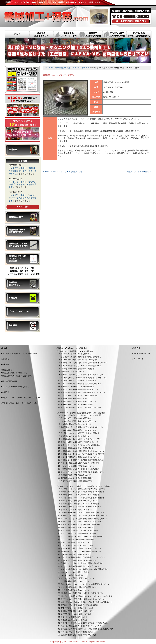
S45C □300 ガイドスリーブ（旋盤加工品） (64, 172)
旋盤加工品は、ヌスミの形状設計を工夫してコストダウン (83, 451)
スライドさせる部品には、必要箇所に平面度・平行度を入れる (84, 623)
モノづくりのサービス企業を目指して (139, 35)
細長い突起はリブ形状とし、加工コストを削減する (80, 504)
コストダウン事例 (17, 168)
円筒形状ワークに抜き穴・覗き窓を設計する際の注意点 (82, 460)
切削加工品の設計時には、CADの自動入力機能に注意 (81, 551)
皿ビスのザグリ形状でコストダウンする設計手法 (79, 530)
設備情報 (23, 150)
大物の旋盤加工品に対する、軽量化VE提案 (77, 448)
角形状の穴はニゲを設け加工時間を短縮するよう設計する (83, 492)
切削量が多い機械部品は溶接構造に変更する (78, 369)
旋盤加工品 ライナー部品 (138, 172)
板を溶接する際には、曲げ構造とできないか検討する (81, 357)
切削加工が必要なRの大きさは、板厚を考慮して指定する (82, 512)
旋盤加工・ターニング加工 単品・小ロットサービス (23, 106)
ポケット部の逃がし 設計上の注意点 (75, 572)
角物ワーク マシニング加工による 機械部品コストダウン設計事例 (85, 486)
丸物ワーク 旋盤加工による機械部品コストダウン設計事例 (82, 413)
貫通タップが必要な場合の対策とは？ (75, 542)
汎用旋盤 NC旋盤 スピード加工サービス (73, 68)
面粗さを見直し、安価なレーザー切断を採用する (79, 501)
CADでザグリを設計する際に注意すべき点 (77, 608)
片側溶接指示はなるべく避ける (73, 372)
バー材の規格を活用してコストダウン (75, 581)
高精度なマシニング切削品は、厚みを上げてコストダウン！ (83, 521)
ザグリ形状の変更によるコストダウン (75, 590)
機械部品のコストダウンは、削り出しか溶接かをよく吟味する (84, 363)
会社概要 (23, 326)
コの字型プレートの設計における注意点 (76, 614)
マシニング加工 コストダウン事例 (25, 274)
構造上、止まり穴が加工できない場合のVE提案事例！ (81, 445)
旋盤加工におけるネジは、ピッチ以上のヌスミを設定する (83, 454)
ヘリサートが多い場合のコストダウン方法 (77, 545)
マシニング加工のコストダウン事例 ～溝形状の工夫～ (82, 536)
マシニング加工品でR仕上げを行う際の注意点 (78, 539)
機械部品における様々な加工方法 (23, 231)
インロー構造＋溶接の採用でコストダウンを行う (79, 360)
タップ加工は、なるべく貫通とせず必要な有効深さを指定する (84, 519)
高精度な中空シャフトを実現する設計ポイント (78, 401)
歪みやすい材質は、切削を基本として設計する (78, 381)
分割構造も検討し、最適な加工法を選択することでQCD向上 (84, 378)
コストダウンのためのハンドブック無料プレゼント (22, 354)
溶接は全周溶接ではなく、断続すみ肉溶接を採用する (81, 366)
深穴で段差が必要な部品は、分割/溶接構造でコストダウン (83, 392)
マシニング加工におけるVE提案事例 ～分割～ (79, 533)
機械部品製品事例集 (23, 284)
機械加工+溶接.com (46, 17)
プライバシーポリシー (23, 312)
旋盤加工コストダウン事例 (90, 35)
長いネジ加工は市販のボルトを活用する (76, 354)
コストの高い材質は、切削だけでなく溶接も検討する (81, 384)
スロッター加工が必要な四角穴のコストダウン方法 (80, 463)
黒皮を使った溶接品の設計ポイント (74, 398)
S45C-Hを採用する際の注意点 (72, 575)
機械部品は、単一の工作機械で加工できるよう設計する (82, 427)
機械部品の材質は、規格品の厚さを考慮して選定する (81, 507)
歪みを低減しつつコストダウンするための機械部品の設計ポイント (86, 584)
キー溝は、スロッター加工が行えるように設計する (80, 433)
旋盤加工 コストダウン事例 (22, 271)
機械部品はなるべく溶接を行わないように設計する (80, 495)
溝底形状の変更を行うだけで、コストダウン (78, 611)
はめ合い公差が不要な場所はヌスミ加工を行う (78, 421)
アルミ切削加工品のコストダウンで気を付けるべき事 (81, 407)
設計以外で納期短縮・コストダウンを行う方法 (23, 171)
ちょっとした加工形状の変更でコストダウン (78, 466)
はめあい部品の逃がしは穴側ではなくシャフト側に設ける (83, 415)
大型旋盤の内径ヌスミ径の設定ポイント (76, 436)
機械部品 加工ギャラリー (41, 35)
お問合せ (23, 298)
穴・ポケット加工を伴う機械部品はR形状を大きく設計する (83, 489)
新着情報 (6, 364)
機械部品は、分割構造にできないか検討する (78, 386)
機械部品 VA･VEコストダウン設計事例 (23, 259)
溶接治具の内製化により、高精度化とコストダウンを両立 (83, 375)
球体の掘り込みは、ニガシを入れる (74, 620)
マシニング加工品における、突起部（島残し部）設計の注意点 (84, 569)
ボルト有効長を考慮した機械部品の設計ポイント (79, 587)
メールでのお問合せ (131, 21)
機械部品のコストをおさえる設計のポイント (23, 245)
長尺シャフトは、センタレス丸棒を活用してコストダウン (83, 472)
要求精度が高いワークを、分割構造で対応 (77, 404)
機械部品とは (23, 217)
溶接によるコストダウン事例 (66, 35)
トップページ (49, 68)
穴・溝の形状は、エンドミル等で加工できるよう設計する (83, 498)
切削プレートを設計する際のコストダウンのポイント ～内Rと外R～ (87, 596)
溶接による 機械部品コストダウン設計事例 (76, 351)
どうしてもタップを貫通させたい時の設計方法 (78, 560)
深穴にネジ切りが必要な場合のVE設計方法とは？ (80, 390)
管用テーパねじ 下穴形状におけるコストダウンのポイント (83, 599)
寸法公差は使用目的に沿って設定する (75, 554)
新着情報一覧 (23, 207)
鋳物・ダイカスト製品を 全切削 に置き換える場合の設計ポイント (87, 602)
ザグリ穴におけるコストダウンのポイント (77, 510)
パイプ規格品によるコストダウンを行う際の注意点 (80, 395)
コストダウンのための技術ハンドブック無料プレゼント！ (23, 79)
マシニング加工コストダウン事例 (115, 35)
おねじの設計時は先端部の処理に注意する (23, 198)
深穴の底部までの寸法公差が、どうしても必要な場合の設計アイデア (87, 629)
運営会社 (137, 348)
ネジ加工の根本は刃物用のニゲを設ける (76, 424)
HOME (17, 35)
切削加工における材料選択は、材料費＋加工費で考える (82, 593)
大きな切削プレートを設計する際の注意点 (23, 184)
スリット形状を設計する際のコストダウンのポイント (81, 457)
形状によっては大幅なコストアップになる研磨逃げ (80, 605)
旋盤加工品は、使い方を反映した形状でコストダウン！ (82, 439)
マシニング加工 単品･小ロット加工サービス (23, 131)
